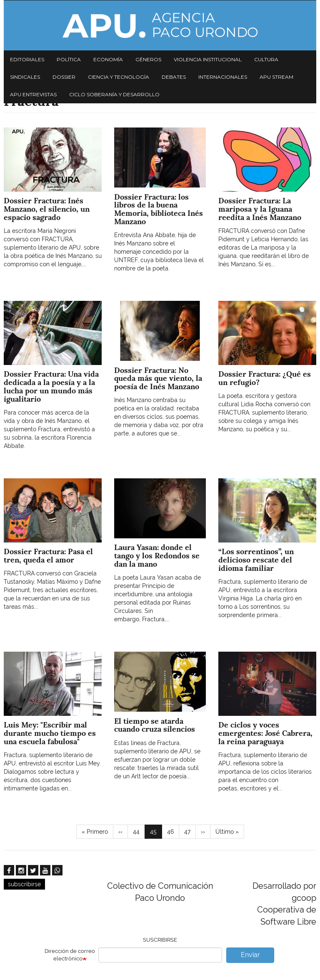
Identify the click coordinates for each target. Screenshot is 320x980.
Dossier (64, 77)
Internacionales (223, 77)
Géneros (148, 59)
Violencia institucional (208, 59)
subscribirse (24, 884)
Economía (108, 59)
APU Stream (276, 77)
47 (190, 831)
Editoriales (27, 59)
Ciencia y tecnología (119, 77)
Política (69, 59)
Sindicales (25, 77)
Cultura (266, 59)
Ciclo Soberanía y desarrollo (114, 94)
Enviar (250, 955)
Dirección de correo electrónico (70, 955)
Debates (174, 77)
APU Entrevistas (33, 94)
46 (173, 831)
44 (139, 831)
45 (156, 833)
